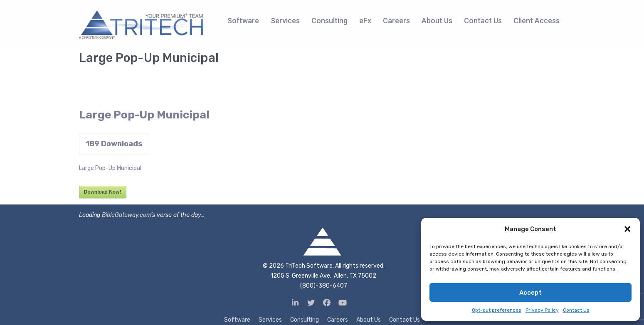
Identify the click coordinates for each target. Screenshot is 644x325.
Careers (338, 320)
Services (270, 320)
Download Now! (103, 192)
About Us (369, 320)
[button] (627, 229)
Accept (530, 293)
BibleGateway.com (126, 215)
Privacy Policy (542, 310)
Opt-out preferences (497, 310)
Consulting (305, 320)
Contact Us (576, 310)
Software (237, 320)
